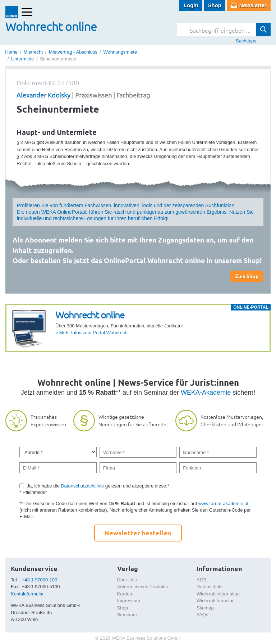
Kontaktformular (27, 594)
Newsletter (253, 5)
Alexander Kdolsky (43, 95)
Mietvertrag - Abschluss (73, 52)
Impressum (129, 601)
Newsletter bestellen (138, 533)
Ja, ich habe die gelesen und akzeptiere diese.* (98, 486)
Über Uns (127, 580)
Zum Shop (247, 276)
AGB (201, 580)
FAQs (203, 615)
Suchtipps (246, 41)
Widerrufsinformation (218, 594)
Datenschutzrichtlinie (82, 486)
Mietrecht (33, 52)
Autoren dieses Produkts (143, 587)
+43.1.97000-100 (40, 580)
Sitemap (205, 608)
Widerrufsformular (215, 601)
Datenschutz (210, 587)
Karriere (125, 594)
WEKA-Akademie (206, 393)
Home (11, 52)
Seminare (127, 615)
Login (191, 5)
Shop (215, 5)
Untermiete (23, 59)
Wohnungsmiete (120, 52)
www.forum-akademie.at (223, 504)
